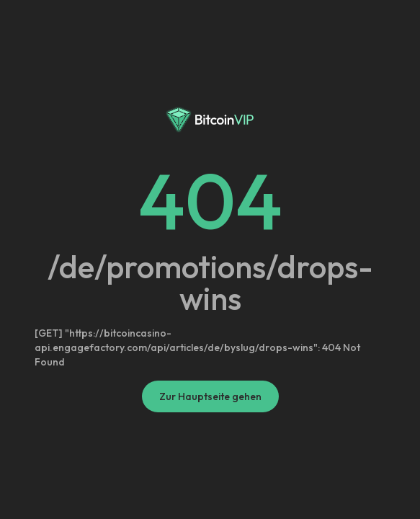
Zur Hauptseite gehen (210, 396)
